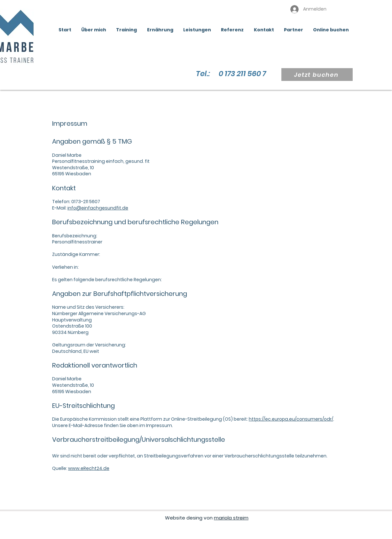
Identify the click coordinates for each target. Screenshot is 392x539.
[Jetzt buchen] (317, 75)
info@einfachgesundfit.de (98, 208)
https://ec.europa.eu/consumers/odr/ (291, 419)
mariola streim (231, 518)
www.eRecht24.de (89, 468)
